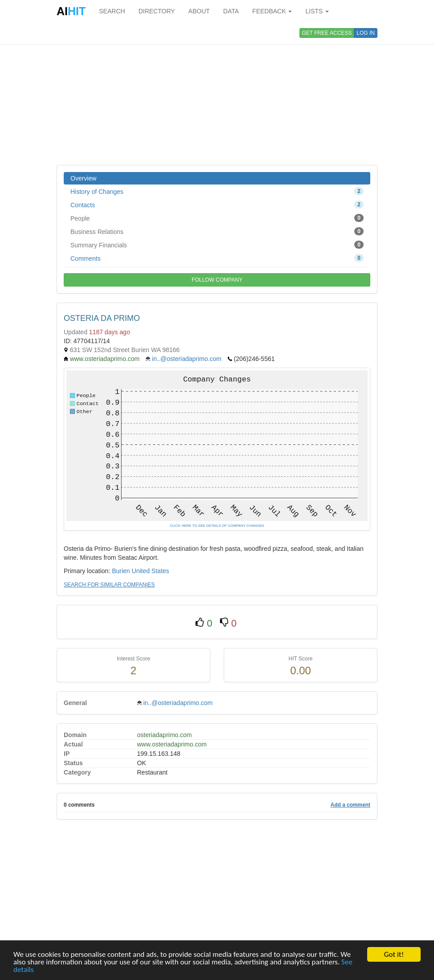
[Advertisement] (217, 94)
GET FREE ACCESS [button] (327, 33)
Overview (83, 178)
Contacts (217, 205)
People (217, 218)
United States (151, 571)
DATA (231, 11)
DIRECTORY (157, 11)
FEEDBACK (272, 11)
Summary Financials (217, 245)
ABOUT (199, 11)
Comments (217, 258)
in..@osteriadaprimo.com (187, 359)
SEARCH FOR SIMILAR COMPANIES (109, 585)
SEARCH (112, 11)
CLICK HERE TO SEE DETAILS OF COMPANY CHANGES (217, 526)
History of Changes (217, 191)
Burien (121, 571)
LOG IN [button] (366, 33)
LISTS (317, 11)
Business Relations (217, 231)
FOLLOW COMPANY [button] (217, 280)
